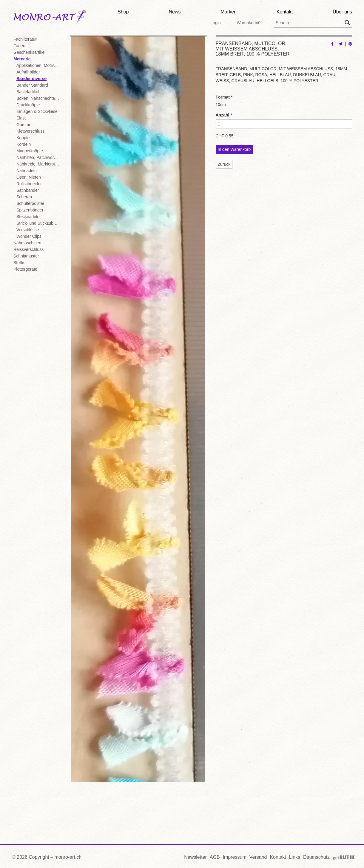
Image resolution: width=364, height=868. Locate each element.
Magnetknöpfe (30, 151)
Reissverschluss (28, 249)
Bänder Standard (32, 85)
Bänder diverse (31, 79)
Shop (123, 12)
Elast (21, 118)
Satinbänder (28, 190)
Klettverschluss (30, 131)
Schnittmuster (26, 256)
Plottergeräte (25, 269)
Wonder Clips (29, 236)
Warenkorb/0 (249, 23)
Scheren (24, 197)
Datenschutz (316, 857)
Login (215, 23)
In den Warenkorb (234, 149)
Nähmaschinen (27, 243)
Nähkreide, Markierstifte (38, 164)
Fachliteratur (25, 39)
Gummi (23, 125)
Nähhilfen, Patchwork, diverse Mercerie (39, 157)
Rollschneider (29, 184)
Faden (19, 46)
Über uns (342, 12)
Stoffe (19, 263)
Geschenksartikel (29, 52)
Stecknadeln (28, 217)
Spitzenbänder (30, 210)
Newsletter (195, 857)
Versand (258, 857)
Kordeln (24, 144)
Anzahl (224, 115)
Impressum (235, 857)
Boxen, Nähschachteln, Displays (39, 98)
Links (295, 857)
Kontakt (285, 12)
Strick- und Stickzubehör (39, 223)
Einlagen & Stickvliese (37, 111)
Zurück (224, 164)
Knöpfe (23, 138)
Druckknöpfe (28, 105)
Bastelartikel (28, 92)
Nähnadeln (27, 171)
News (175, 12)
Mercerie (22, 59)
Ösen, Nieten (29, 177)
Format (224, 97)
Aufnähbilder (28, 72)
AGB (215, 857)
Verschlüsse (28, 230)
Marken (228, 12)
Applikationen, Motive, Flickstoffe (39, 65)
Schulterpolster (30, 203)
